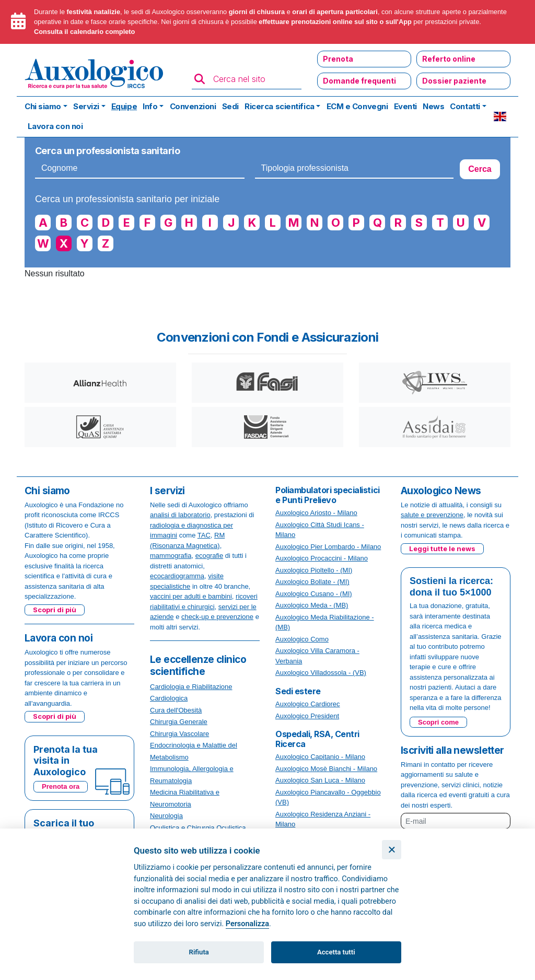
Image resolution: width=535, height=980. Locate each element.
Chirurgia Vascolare (179, 734)
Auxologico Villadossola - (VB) (321, 673)
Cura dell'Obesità (176, 710)
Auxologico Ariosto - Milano (316, 513)
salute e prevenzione (432, 515)
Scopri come (438, 722)
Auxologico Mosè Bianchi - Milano (326, 769)
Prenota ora (61, 786)
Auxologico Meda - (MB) (312, 605)
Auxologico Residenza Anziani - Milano (323, 819)
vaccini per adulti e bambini (191, 596)
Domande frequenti (359, 81)
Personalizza (247, 924)
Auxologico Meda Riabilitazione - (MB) (325, 622)
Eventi (405, 106)
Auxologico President (307, 716)
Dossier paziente (454, 81)
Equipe (124, 106)
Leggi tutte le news (442, 549)
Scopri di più (55, 610)
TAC (204, 535)
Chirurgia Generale (179, 722)
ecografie (209, 556)
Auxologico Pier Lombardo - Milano (328, 547)
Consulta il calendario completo (84, 32)
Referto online (449, 59)
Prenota (338, 59)
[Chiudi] (392, 850)
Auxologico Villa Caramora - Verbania (317, 656)
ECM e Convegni (357, 106)
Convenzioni (193, 106)
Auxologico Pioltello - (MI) (314, 570)
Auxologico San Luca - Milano (320, 780)
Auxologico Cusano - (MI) (314, 594)
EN (500, 116)
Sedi (230, 106)
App (405, 22)
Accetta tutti (336, 952)
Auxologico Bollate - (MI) (312, 582)
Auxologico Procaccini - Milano (322, 558)
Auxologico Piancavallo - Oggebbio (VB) (328, 797)
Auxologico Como (302, 639)
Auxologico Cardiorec (308, 704)
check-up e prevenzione (217, 617)
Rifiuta (199, 952)
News (433, 106)
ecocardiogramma (177, 576)
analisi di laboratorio (180, 515)
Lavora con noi (55, 126)
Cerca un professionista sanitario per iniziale (127, 199)
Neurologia (166, 816)
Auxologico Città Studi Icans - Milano (320, 530)
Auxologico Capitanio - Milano (320, 757)
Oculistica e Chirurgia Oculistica (198, 828)
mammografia (171, 556)
